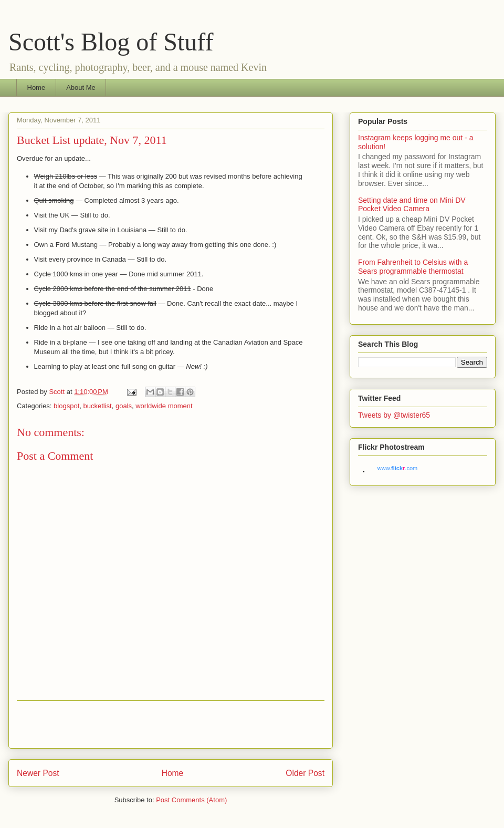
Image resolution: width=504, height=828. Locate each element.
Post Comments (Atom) (191, 800)
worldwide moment (164, 406)
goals (124, 406)
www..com (397, 468)
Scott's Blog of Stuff (111, 42)
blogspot (66, 406)
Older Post (305, 773)
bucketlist (97, 406)
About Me (81, 87)
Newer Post (38, 773)
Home (36, 87)
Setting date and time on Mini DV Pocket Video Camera (412, 205)
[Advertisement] (171, 724)
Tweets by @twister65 (394, 415)
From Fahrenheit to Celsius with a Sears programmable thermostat (413, 267)
